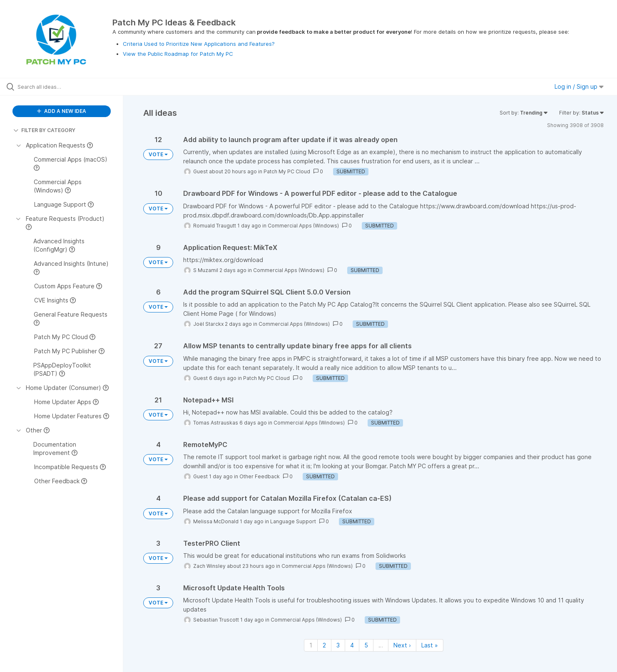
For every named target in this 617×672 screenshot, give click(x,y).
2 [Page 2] (324, 645)
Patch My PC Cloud (287, 171)
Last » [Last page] (430, 645)
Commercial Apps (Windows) (303, 226)
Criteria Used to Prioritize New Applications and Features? (199, 44)
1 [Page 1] (311, 645)
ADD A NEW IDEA (62, 111)
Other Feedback (260, 476)
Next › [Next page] (402, 645)
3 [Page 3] (338, 645)
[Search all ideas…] (72, 87)
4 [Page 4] (352, 645)
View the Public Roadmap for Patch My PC (178, 54)
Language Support (293, 521)
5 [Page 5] (366, 645)
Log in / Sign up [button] (579, 86)
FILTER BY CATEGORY (44, 130)
